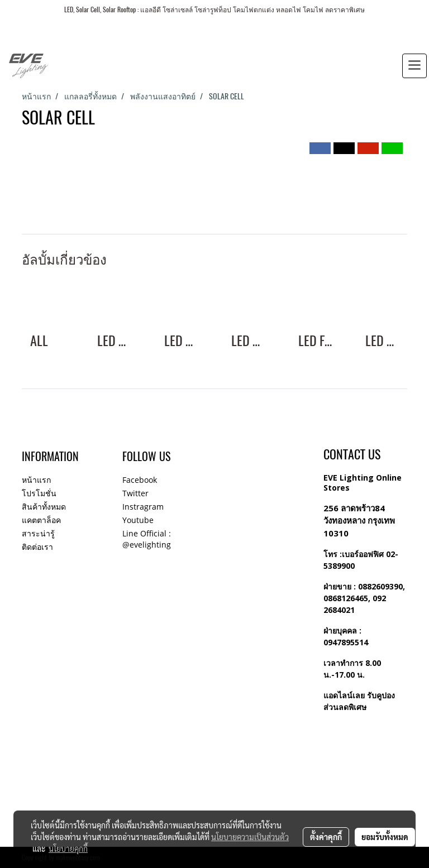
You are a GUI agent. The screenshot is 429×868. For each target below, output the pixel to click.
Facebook (140, 480)
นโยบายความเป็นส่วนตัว (250, 837)
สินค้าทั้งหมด (44, 507)
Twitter (135, 493)
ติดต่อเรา (37, 547)
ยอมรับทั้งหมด (385, 837)
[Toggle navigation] (414, 66)
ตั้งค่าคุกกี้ (326, 837)
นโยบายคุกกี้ (68, 848)
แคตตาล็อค (41, 520)
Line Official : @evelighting (147, 539)
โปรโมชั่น (39, 493)
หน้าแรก (36, 480)
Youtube (138, 520)
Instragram (143, 507)
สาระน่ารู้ (38, 533)
